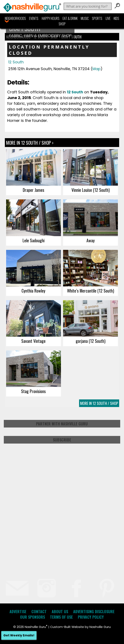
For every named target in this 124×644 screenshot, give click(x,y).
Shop (62, 24)
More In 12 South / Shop (99, 403)
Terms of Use (61, 617)
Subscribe (62, 440)
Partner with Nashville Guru (62, 424)
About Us (60, 611)
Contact (39, 611)
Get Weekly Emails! (19, 635)
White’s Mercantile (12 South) (91, 291)
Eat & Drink (70, 18)
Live (108, 18)
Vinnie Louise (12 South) (91, 190)
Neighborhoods (15, 18)
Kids (116, 18)
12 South (16, 62)
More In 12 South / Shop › (30, 143)
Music (85, 18)
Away (91, 240)
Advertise (18, 611)
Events (34, 18)
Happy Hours (51, 18)
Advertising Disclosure (94, 611)
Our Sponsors (32, 617)
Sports (97, 18)
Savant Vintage (33, 341)
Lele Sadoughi (34, 240)
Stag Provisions (33, 391)
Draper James (34, 190)
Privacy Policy (91, 617)
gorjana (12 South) (91, 341)
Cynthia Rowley (33, 291)
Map (96, 69)
